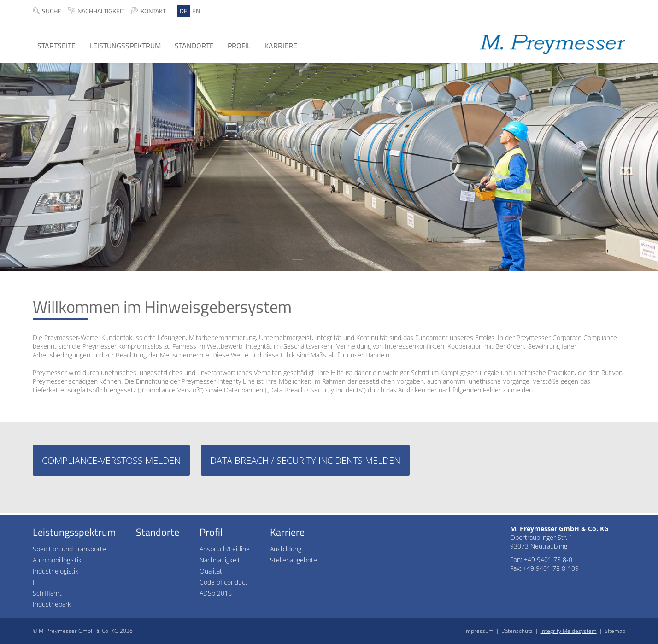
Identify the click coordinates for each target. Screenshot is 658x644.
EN (196, 11)
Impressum (479, 631)
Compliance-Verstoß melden (111, 460)
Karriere (281, 46)
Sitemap (615, 631)
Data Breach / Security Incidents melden (305, 460)
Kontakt (153, 11)
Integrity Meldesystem (569, 631)
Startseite (56, 46)
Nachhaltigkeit (101, 11)
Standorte (194, 46)
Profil (239, 46)
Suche (52, 11)
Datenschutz (517, 631)
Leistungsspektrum (125, 46)
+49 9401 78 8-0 (548, 559)
